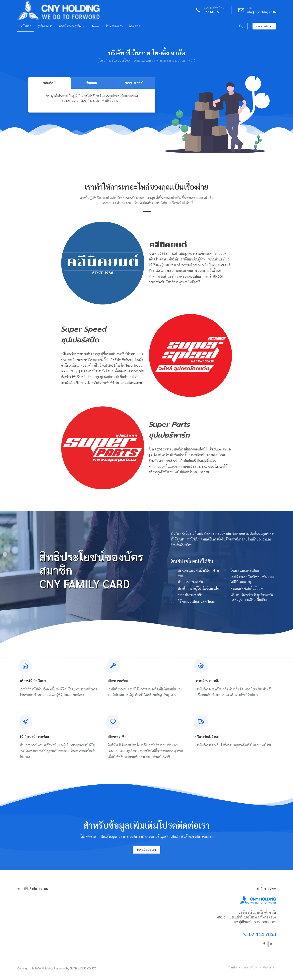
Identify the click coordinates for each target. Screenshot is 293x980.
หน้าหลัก (232, 967)
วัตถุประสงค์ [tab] (134, 83)
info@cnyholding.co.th (261, 12)
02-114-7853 (212, 12)
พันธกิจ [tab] (92, 83)
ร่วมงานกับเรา (264, 26)
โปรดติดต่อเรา (146, 850)
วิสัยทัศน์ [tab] (49, 83)
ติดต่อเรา (269, 967)
